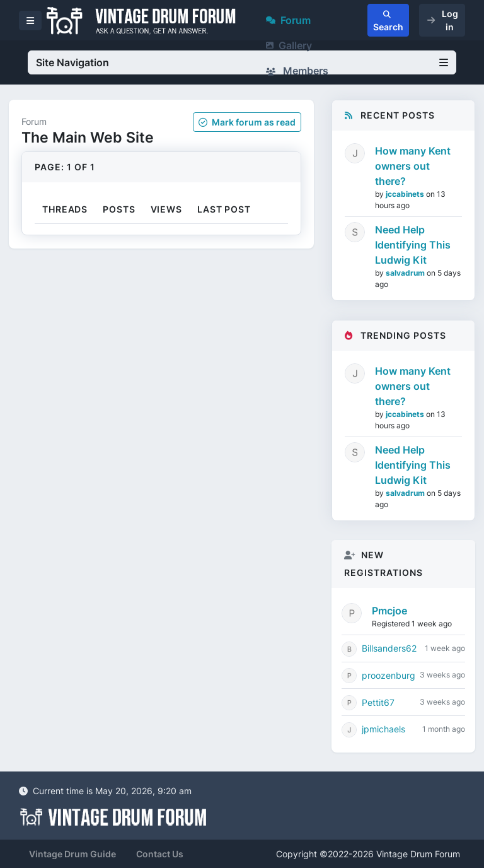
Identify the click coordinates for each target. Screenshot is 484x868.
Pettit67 (378, 702)
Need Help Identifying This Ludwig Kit (413, 245)
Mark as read (247, 122)
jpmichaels (383, 729)
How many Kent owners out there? (413, 166)
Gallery (289, 45)
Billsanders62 (389, 648)
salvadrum (406, 273)
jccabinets (406, 194)
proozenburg (389, 675)
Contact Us (160, 854)
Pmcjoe (389, 611)
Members (297, 71)
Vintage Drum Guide (72, 854)
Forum (288, 20)
